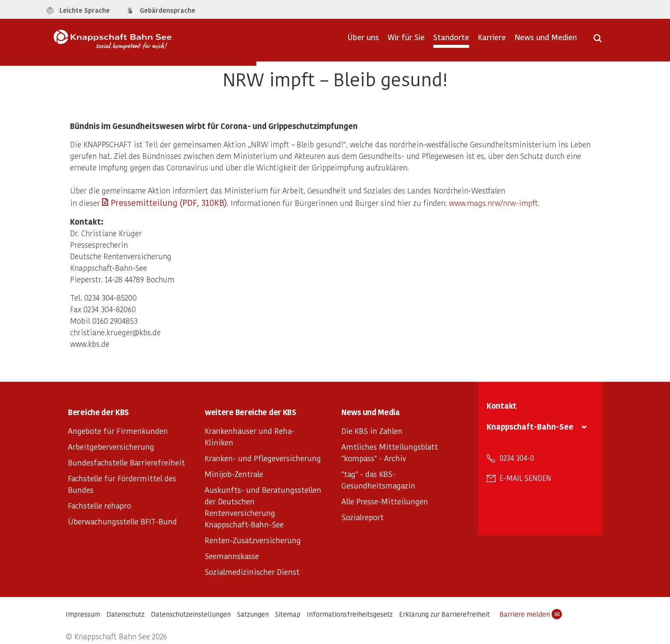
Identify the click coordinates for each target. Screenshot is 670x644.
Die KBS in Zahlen (372, 431)
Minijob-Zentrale (234, 474)
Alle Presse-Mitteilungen (385, 501)
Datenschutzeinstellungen (191, 614)
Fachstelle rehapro (100, 505)
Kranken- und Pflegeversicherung (263, 458)
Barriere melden (531, 614)
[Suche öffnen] (598, 41)
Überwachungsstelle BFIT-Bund (122, 521)
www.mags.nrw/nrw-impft (494, 203)
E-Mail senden (525, 478)
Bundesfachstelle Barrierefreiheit (126, 462)
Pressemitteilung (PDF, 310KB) (169, 202)
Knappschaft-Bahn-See (530, 426)
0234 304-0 (517, 458)
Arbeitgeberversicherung (111, 446)
